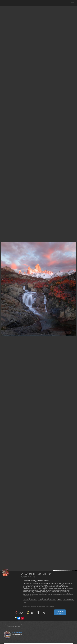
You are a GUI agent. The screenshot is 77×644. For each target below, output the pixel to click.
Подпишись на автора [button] (60, 612)
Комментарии (13, 626)
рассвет (26, 599)
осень (46, 599)
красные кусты (68, 599)
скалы (60, 599)
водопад (34, 599)
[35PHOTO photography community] (11, 3)
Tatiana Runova (28, 577)
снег (25, 602)
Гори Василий (17, 632)
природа (53, 599)
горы (40, 599)
